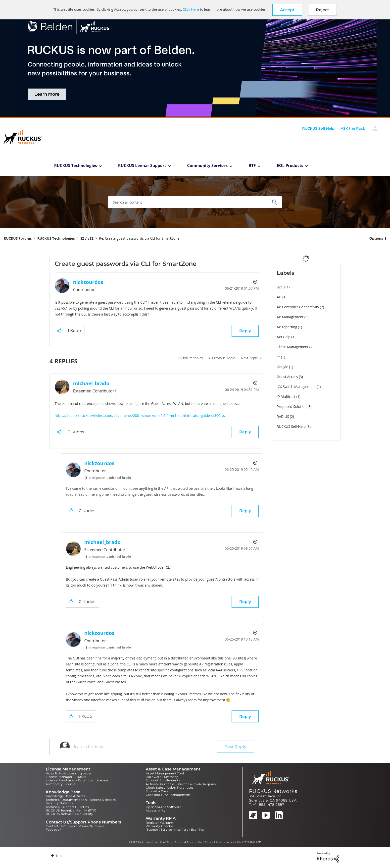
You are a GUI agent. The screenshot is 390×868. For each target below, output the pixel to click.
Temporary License (61, 784)
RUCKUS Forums (18, 238)
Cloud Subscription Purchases (170, 787)
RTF (252, 165)
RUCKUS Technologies (76, 165)
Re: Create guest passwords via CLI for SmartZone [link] (139, 238)
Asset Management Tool (165, 773)
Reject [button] (322, 10)
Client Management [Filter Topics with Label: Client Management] (293, 347)
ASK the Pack (353, 128)
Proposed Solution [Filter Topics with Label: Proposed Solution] (292, 407)
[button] (287, 10)
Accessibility (156, 810)
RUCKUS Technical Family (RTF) (71, 810)
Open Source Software (164, 807)
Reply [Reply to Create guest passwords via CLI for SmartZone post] (245, 331)
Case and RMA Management (168, 795)
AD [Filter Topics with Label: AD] (279, 297)
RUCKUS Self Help (318, 128)
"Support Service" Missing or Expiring (175, 830)
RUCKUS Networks (273, 791)
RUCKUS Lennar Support (142, 165)
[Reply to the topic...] (145, 747)
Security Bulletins (60, 803)
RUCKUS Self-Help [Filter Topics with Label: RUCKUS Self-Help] (291, 426)
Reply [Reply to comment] (245, 432)
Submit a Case (157, 791)
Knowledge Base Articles (65, 796)
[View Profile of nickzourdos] (88, 282)
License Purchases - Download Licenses (77, 780)
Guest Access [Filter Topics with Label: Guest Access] (287, 377)
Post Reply (235, 747)
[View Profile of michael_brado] (91, 383)
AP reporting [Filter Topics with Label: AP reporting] (287, 327)
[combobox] (195, 202)
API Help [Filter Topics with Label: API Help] (284, 337)
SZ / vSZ (87, 238)
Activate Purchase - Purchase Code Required (182, 784)
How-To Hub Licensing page (68, 773)
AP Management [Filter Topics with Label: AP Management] (290, 317)
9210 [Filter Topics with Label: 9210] (281, 287)
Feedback (53, 830)
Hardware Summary (162, 777)
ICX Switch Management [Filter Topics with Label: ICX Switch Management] (296, 387)
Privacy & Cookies (215, 842)
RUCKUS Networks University (69, 814)
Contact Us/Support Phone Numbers (75, 826)
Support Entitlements (163, 780)
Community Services (207, 165)
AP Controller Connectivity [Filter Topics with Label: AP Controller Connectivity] (298, 307)
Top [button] (59, 856)
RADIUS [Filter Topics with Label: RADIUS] (283, 416)
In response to (110, 478)
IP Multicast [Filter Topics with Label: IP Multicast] (286, 397)
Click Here (191, 9)
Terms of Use (195, 842)
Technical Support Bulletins (67, 807)
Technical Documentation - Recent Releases (81, 800)
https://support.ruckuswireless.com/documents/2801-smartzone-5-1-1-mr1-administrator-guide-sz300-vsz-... (143, 415)
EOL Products (290, 165)
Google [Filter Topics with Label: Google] (283, 367)
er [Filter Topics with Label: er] (279, 357)
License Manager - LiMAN (66, 777)
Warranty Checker (160, 826)
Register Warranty (160, 823)
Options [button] (376, 238)
